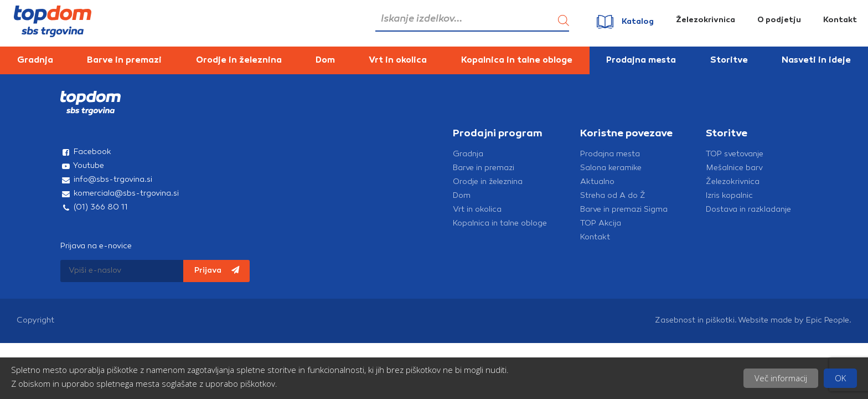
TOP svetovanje (735, 154)
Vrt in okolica (398, 60)
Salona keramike (611, 168)
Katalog (638, 22)
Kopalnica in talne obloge (517, 60)
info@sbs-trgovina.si (106, 180)
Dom (325, 60)
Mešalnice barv (734, 168)
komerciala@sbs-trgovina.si (120, 194)
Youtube (82, 166)
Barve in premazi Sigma (624, 210)
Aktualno (597, 182)
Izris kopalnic (729, 196)
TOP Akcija (601, 224)
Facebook (86, 152)
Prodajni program (498, 134)
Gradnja (35, 60)
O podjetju (779, 20)
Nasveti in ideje (816, 60)
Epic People (828, 321)
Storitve (729, 60)
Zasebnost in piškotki (695, 321)
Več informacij (781, 378)
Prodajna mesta (641, 60)
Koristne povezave (626, 134)
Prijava (217, 270)
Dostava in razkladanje (748, 210)
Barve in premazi (124, 60)
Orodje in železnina (239, 60)
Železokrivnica (706, 20)
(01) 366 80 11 (94, 208)
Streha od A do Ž (613, 196)
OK (840, 378)
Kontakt (840, 20)
